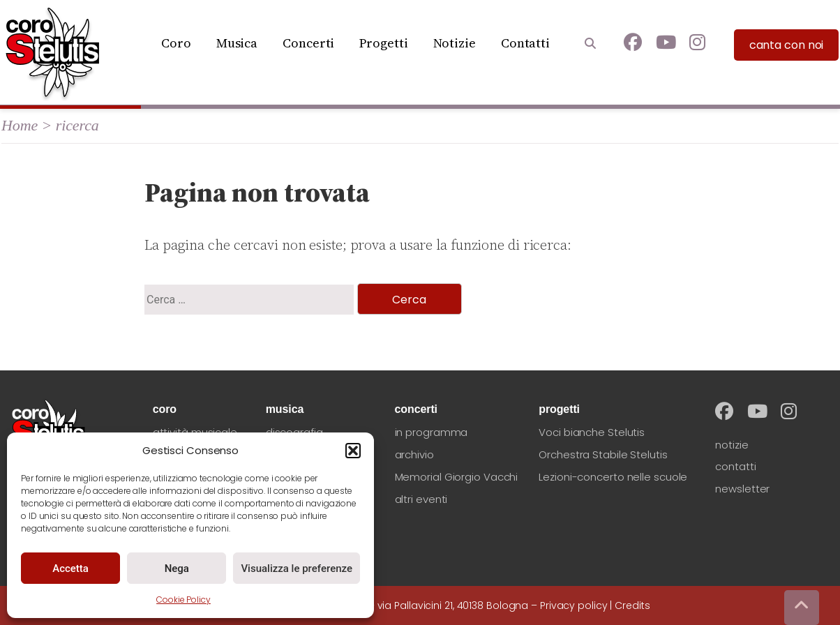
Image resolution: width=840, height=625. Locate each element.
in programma (432, 432)
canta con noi (787, 45)
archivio (414, 454)
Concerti (308, 43)
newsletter (742, 489)
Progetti (383, 43)
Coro (176, 43)
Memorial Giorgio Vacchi (457, 477)
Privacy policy (574, 605)
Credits (632, 605)
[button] (353, 451)
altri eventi (421, 499)
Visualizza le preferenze (297, 568)
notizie (732, 445)
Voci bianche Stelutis (592, 432)
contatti (735, 466)
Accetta (70, 568)
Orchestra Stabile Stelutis (603, 454)
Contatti (525, 43)
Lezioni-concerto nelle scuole (613, 477)
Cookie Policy (183, 600)
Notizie (455, 43)
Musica (237, 43)
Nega (177, 568)
